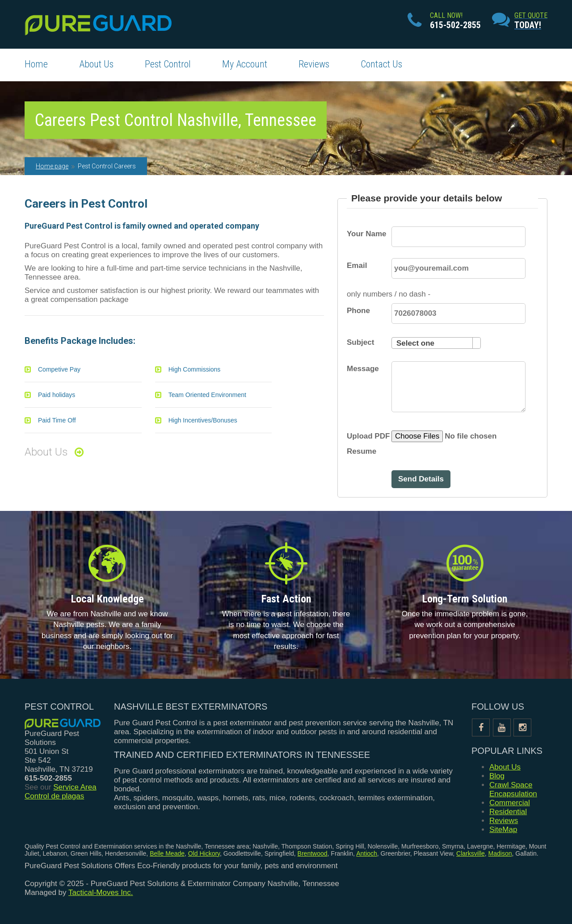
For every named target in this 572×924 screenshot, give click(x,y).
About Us (96, 64)
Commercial (510, 803)
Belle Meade (167, 853)
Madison (500, 853)
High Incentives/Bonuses (203, 420)
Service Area (75, 787)
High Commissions (195, 369)
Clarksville (471, 853)
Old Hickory (204, 853)
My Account (245, 64)
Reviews (314, 64)
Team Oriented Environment (207, 395)
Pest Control (168, 64)
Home (36, 64)
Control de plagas (54, 796)
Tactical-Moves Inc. (101, 893)
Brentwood (313, 853)
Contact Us (381, 64)
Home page (52, 166)
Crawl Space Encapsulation (513, 789)
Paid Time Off (57, 420)
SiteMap (503, 830)
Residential (508, 812)
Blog (497, 776)
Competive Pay (59, 369)
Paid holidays (57, 395)
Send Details (421, 479)
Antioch (367, 853)
